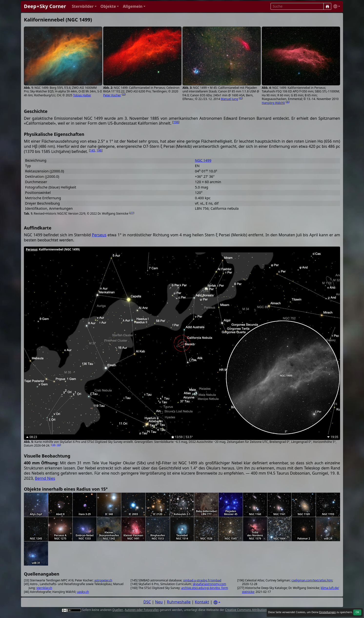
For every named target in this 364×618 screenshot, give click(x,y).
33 (124, 94)
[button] (84, 6)
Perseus (99, 235)
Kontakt (202, 602)
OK (357, 612)
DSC (147, 602)
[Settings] (217, 603)
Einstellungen (327, 612)
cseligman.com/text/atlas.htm (312, 580)
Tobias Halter (82, 95)
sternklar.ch (44, 588)
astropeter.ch (103, 580)
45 (241, 98)
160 (58, 445)
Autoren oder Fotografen (142, 610)
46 (288, 102)
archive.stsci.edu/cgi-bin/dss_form (205, 588)
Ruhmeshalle (179, 602)
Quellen (118, 610)
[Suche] (327, 6)
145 (93, 150)
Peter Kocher (112, 95)
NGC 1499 (203, 160)
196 (176, 122)
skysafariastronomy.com (209, 584)
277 (132, 213)
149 (54, 445)
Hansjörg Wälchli (273, 103)
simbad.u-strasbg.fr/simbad (202, 580)
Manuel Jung (229, 99)
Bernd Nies (45, 478)
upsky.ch (83, 592)
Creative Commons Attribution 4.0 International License (263, 610)
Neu (159, 602)
